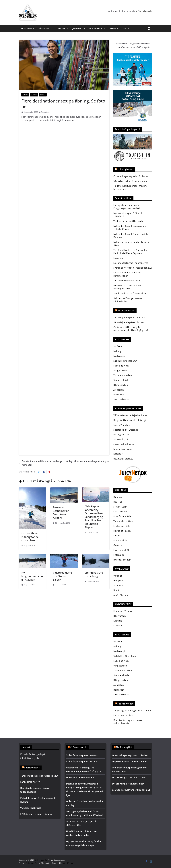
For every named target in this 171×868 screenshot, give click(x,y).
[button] (33, 29)
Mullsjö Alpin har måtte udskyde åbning (88, 461)
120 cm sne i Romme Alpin (127, 281)
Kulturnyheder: (125, 169)
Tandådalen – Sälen (123, 521)
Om (125, 28)
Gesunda (118, 545)
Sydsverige (26, 28)
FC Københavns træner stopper (36, 814)
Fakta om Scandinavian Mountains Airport (61, 513)
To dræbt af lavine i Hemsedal (128, 221)
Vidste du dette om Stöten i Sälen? (62, 576)
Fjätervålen (119, 555)
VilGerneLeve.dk (144, 11)
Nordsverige (96, 28)
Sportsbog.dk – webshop (126, 430)
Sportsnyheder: (125, 704)
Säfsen (117, 536)
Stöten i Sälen (120, 507)
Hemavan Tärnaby (123, 611)
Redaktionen (46, 112)
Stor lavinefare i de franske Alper (130, 293)
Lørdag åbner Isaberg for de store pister (30, 537)
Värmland (44, 28)
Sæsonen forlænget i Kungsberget (131, 263)
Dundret (118, 626)
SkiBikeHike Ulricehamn (125, 361)
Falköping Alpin (121, 366)
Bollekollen (119, 395)
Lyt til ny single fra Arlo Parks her (129, 778)
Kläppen (34, 95)
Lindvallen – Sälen (122, 526)
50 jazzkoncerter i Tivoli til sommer (131, 181)
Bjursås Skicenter (122, 560)
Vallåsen (118, 346)
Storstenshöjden (122, 380)
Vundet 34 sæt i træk (31, 808)
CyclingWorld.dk (122, 425)
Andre (113, 28)
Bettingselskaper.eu (123, 459)
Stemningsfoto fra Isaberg (94, 574)
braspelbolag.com (123, 449)
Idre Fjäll (118, 502)
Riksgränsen (120, 616)
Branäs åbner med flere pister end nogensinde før (41, 463)
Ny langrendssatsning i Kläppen (32, 576)
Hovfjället (118, 581)
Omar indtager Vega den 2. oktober (131, 176)
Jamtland (77, 28)
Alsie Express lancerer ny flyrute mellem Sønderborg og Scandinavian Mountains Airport (94, 517)
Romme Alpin (120, 540)
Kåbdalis (118, 621)
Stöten (43, 95)
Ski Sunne (118, 585)
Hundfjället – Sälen (123, 516)
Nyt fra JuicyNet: (124, 747)
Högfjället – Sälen (122, 531)
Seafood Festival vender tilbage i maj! (131, 790)
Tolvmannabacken (123, 375)
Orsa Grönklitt (121, 512)
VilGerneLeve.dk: (126, 311)
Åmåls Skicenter (121, 595)
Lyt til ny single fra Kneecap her (128, 784)
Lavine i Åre (119, 258)
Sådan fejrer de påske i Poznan (129, 322)
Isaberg (25, 95)
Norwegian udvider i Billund (80, 778)
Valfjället (118, 576)
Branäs (117, 590)
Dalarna (61, 28)
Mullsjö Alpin (120, 356)
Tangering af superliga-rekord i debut (132, 711)
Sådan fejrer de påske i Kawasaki (130, 318)
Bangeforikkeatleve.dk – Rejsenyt (130, 420)
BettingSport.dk (121, 435)
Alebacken (119, 390)
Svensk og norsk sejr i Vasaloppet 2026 (133, 268)
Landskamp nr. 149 (123, 715)
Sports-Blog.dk (121, 439)
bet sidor (118, 454)
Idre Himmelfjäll (121, 550)
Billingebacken (121, 385)
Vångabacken (120, 371)
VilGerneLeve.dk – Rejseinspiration (131, 415)
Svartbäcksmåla (121, 399)
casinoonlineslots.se (124, 444)
